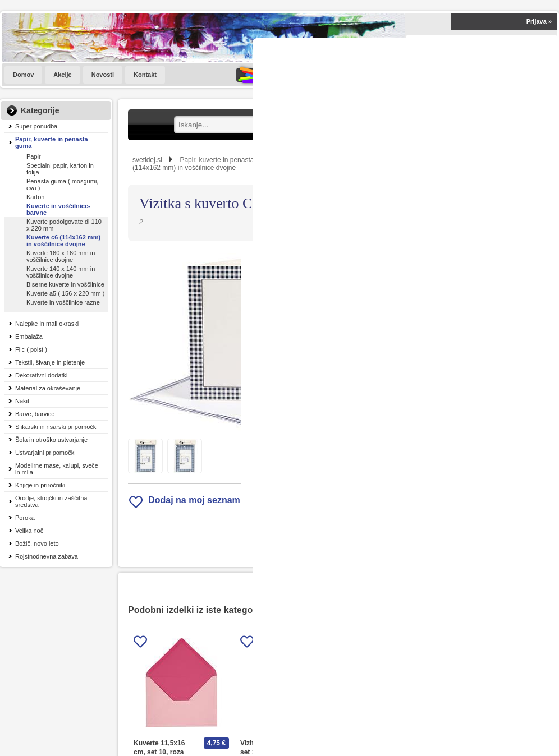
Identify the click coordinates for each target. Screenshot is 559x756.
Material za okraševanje (48, 388)
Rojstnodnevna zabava (47, 556)
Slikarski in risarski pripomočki (56, 427)
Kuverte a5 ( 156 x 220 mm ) (65, 293)
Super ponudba (36, 126)
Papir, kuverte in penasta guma (52, 142)
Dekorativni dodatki (42, 375)
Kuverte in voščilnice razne (63, 302)
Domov (23, 75)
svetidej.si (147, 160)
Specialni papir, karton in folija (60, 169)
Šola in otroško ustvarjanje (51, 440)
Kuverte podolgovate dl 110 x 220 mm (64, 225)
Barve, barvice (35, 414)
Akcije (62, 75)
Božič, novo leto (37, 543)
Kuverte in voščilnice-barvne (58, 209)
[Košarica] (504, 75)
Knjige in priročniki (40, 485)
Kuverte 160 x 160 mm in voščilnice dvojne (61, 256)
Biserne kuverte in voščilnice (65, 284)
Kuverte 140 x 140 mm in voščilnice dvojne (61, 272)
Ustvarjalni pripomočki (45, 453)
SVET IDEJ (342, 75)
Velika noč (29, 531)
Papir (34, 156)
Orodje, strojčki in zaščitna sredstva (51, 501)
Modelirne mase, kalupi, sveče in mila (57, 469)
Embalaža (29, 336)
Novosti (103, 75)
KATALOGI (269, 75)
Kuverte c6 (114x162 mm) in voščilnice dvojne (63, 241)
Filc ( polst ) (31, 349)
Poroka (25, 518)
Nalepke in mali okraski (47, 324)
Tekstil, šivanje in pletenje (50, 362)
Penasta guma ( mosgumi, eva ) (62, 185)
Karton (35, 197)
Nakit (22, 401)
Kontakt (145, 75)
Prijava (539, 21)
